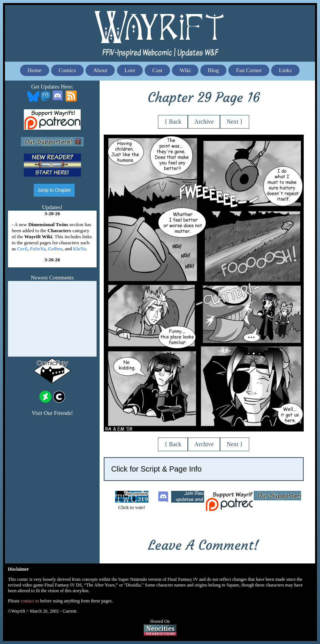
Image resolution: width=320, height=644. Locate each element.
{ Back (173, 122)
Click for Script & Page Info (157, 469)
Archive (204, 122)
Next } (235, 122)
